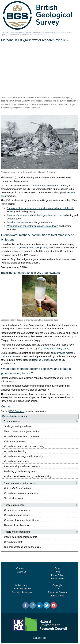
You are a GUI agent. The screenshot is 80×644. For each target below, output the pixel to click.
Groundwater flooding (15, 451)
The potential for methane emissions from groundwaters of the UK (40, 208)
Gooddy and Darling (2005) (34, 248)
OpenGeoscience (22, 589)
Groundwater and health (17, 461)
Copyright (57, 585)
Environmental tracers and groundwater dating (28, 476)
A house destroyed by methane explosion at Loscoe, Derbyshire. (29, 172)
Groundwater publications (17, 515)
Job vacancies (57, 579)
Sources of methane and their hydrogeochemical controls (36, 215)
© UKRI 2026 (40, 638)
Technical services (14, 498)
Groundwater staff (13, 542)
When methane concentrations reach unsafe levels (32, 226)
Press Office (57, 575)
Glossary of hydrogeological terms (22, 520)
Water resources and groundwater (22, 431)
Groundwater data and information (22, 493)
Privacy (52, 592)
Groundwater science (34, 33)
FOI (57, 589)
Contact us (22, 568)
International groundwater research (22, 466)
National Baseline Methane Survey (50, 186)
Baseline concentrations (19, 222)
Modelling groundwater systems (20, 471)
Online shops (22, 585)
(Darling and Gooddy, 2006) (55, 349)
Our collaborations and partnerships (23, 547)
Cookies (63, 592)
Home (6, 33)
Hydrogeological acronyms (18, 525)
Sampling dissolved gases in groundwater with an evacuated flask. (30, 320)
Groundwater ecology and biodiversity (24, 456)
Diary (57, 568)
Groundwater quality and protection (22, 436)
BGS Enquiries (17, 411)
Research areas (52, 33)
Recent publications (22, 592)
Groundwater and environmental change (25, 446)
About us (22, 572)
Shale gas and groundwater (18, 426)
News (57, 572)
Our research (17, 33)
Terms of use (57, 596)
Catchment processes (15, 441)
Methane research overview (33, 35)
